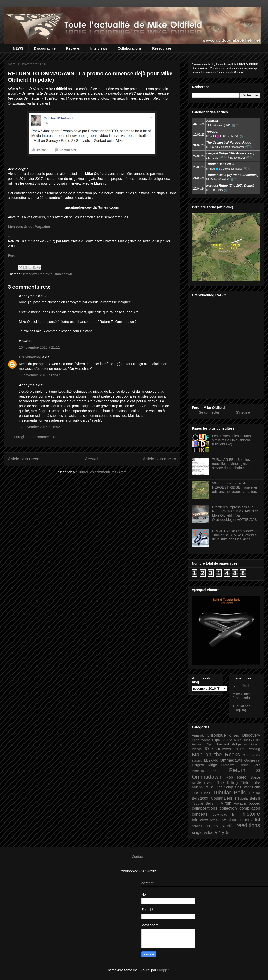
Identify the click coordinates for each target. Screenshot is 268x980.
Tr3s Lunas (201, 793)
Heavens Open (203, 745)
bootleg (255, 803)
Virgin (226, 803)
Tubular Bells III (205, 803)
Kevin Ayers (221, 749)
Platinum (198, 771)
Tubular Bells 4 (223, 798)
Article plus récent (24, 459)
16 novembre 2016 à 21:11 (39, 347)
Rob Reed (236, 777)
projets (212, 826)
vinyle (222, 832)
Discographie (45, 48)
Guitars (255, 740)
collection (228, 808)
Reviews (73, 48)
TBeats (209, 783)
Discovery (251, 735)
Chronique (216, 735)
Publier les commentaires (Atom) (103, 472)
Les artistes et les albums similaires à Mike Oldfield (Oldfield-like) (231, 440)
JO (206, 749)
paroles (197, 826)
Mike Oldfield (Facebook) (243, 696)
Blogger (163, 970)
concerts (200, 814)
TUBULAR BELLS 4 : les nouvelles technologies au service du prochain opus (232, 464)
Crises (234, 735)
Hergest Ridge (229, 744)
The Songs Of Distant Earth (238, 787)
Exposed (219, 740)
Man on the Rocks (216, 754)
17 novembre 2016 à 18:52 (39, 427)
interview (30, 274)
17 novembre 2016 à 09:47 (39, 375)
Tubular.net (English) (241, 708)
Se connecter (209, 412)
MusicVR (211, 760)
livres (213, 820)
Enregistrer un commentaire (35, 437)
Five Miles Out (237, 740)
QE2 (216, 771)
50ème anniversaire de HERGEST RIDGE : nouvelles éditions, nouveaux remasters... (236, 487)
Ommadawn (231, 760)
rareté (227, 826)
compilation (250, 808)
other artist (250, 820)
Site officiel (241, 686)
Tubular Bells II (249, 798)
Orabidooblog (30, 357)
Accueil (92, 459)
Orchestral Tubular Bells (241, 765)
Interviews (99, 48)
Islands (197, 749)
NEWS (18, 48)
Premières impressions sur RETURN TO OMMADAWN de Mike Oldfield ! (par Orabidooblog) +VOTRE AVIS (235, 513)
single (197, 832)
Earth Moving (201, 740)
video (209, 832)
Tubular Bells (229, 792)
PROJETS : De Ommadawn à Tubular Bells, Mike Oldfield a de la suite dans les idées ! (235, 535)
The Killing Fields (234, 783)
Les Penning (250, 749)
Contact (138, 857)
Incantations (252, 745)
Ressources (162, 48)
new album (228, 820)
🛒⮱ (236, 125)
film (235, 814)
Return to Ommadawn (55, 274)
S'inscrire (243, 412)
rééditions (248, 825)
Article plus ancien (159, 459)
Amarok (198, 735)
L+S (235, 749)
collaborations (205, 808)
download (220, 814)
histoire (251, 814)
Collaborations (130, 48)
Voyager (240, 803)
